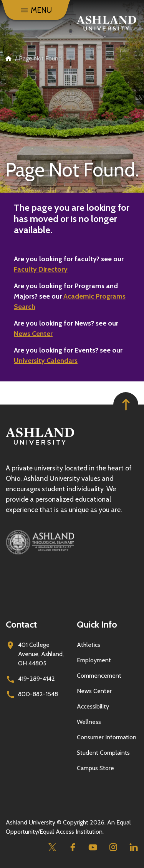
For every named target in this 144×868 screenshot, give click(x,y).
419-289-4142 (36, 679)
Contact (21, 624)
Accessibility (93, 706)
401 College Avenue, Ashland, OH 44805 (41, 654)
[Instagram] (113, 847)
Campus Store (95, 768)
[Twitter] (52, 847)
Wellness (89, 722)
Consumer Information (107, 737)
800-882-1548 (38, 694)
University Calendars (46, 361)
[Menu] (36, 10)
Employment (94, 660)
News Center (33, 334)
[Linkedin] (133, 847)
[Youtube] (93, 847)
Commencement (99, 676)
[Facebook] (72, 847)
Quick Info (97, 624)
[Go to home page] (106, 23)
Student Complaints (103, 753)
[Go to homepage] (40, 445)
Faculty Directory (41, 269)
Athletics (89, 645)
